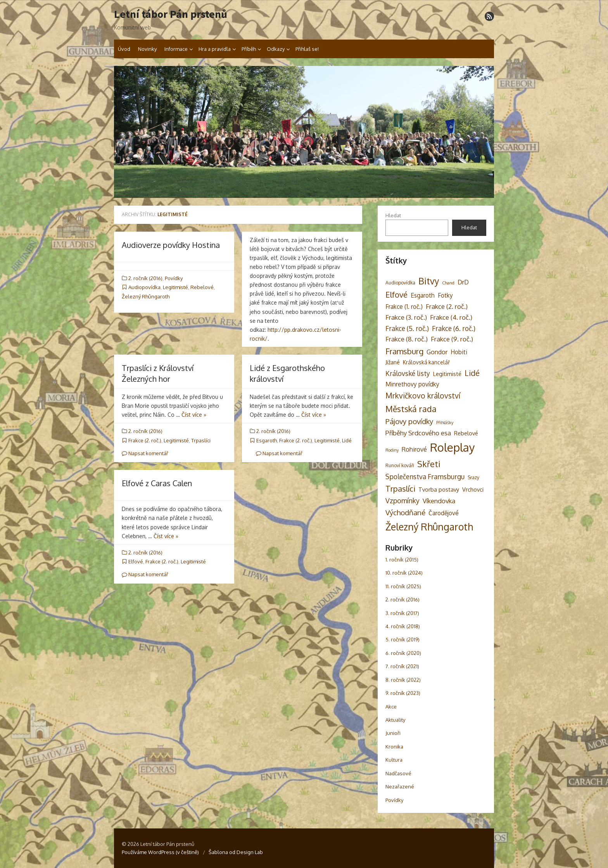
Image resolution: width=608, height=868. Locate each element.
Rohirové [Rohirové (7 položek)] (414, 449)
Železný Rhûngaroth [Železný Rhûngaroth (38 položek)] (429, 527)
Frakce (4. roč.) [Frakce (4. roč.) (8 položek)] (451, 317)
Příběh (249, 49)
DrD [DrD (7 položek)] (463, 282)
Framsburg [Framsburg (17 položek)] (404, 351)
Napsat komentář (145, 453)
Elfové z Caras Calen (157, 483)
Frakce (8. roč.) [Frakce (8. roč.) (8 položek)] (407, 339)
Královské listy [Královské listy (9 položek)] (408, 373)
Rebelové (202, 287)
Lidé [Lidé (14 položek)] (472, 373)
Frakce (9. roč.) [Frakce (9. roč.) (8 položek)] (452, 339)
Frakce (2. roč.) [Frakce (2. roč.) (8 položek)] (447, 306)
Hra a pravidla (215, 49)
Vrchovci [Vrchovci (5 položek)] (473, 489)
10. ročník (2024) (404, 573)
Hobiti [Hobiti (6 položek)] (459, 352)
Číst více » (194, 415)
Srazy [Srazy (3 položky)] (473, 477)
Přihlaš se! (307, 49)
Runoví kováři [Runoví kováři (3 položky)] (400, 465)
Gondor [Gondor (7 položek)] (437, 352)
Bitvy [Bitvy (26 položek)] (429, 281)
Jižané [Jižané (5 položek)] (393, 362)
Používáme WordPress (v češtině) (160, 852)
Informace (176, 49)
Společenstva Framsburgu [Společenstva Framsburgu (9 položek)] (425, 476)
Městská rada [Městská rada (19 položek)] (411, 409)
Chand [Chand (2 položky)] (448, 283)
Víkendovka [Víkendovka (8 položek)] (439, 501)
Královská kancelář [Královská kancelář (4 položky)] (426, 362)
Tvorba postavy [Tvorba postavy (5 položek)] (439, 489)
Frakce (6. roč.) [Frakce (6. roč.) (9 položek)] (454, 328)
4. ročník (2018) (403, 626)
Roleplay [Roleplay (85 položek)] (453, 447)
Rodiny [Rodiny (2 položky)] (392, 450)
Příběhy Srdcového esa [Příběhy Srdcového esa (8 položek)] (418, 433)
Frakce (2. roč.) (145, 440)
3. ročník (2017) (402, 613)
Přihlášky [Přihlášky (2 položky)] (445, 423)
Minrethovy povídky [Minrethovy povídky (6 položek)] (412, 384)
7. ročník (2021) (402, 666)
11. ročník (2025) (403, 586)
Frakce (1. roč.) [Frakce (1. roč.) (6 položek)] (404, 307)
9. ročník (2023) (403, 693)
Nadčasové (398, 773)
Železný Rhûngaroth (146, 296)
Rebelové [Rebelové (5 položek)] (466, 433)
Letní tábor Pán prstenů (171, 14)
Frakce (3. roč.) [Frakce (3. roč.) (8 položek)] (406, 317)
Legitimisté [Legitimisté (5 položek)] (447, 374)
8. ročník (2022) (403, 680)
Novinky (147, 49)
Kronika (394, 747)
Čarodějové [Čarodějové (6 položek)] (444, 513)
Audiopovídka (144, 287)
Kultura (394, 760)
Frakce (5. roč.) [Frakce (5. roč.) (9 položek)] (407, 328)
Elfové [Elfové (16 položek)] (396, 295)
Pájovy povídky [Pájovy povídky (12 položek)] (409, 421)
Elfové (136, 561)
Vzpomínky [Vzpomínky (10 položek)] (402, 501)
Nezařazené (400, 787)
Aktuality (395, 720)
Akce (391, 707)
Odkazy (276, 49)
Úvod (124, 49)
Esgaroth (267, 440)
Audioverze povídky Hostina (171, 245)
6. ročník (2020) (403, 653)
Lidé (347, 440)
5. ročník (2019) (402, 639)
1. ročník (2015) (402, 560)
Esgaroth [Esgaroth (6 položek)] (423, 295)
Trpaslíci (201, 440)
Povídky (174, 278)
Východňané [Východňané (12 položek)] (405, 512)
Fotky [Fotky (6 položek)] (445, 295)
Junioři (393, 733)
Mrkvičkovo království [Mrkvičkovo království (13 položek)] (423, 396)
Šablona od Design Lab (236, 852)
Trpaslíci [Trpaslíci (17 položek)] (400, 489)
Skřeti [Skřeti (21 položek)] (429, 464)
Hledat (393, 215)
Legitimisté (175, 287)
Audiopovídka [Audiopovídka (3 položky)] (400, 282)
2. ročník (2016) (145, 278)
